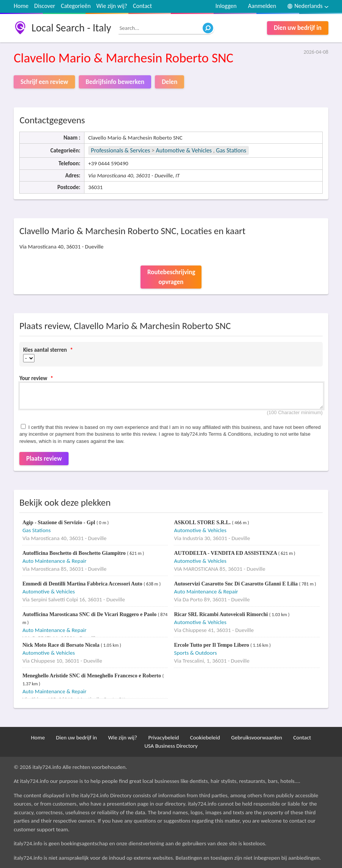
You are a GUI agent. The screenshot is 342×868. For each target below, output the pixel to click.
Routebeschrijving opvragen (171, 277)
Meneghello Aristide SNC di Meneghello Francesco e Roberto (92, 676)
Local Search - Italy (71, 28)
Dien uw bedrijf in (298, 28)
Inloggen (226, 6)
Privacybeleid (163, 738)
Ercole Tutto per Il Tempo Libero (212, 645)
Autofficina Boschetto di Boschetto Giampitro (75, 553)
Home (21, 6)
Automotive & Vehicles (184, 150)
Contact (142, 6)
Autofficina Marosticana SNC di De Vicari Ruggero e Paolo (90, 614)
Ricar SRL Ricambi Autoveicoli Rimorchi (221, 614)
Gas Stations (231, 150)
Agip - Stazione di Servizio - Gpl (59, 523)
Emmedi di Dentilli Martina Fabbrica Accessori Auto (83, 584)
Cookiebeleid (205, 738)
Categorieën (76, 6)
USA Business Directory (171, 746)
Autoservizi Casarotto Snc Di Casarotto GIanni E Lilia (236, 584)
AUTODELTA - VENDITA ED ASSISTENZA (226, 553)
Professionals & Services (120, 150)
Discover (45, 6)
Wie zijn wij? (112, 6)
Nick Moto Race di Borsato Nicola (62, 645)
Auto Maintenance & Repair (54, 561)
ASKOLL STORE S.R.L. (203, 523)
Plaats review (44, 459)
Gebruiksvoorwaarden (257, 738)
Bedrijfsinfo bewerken (115, 82)
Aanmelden (262, 6)
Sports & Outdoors (195, 653)
